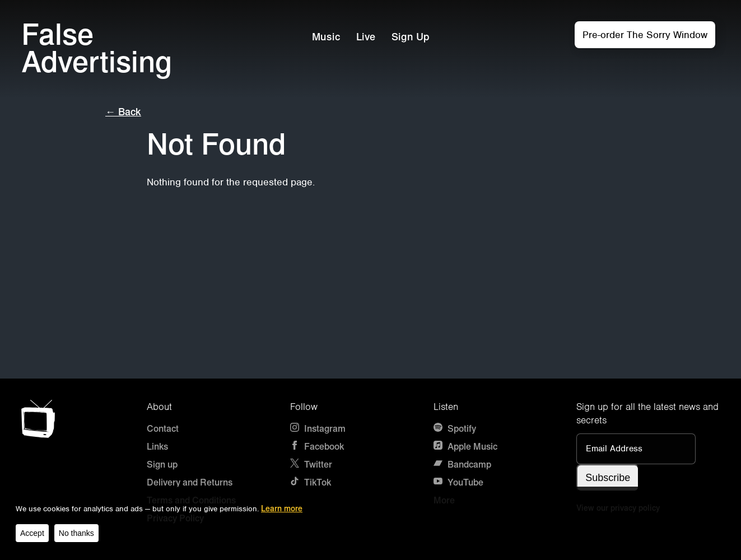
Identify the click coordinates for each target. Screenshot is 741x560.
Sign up (162, 465)
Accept (32, 533)
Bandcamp (462, 465)
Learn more (282, 509)
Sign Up (411, 37)
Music (326, 37)
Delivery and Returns (190, 482)
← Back (123, 112)
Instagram (318, 429)
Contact (163, 429)
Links (157, 447)
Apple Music (465, 447)
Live (366, 37)
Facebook (317, 447)
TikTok (311, 482)
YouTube (458, 482)
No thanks (76, 533)
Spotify (455, 429)
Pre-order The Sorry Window (645, 35)
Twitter (311, 465)
